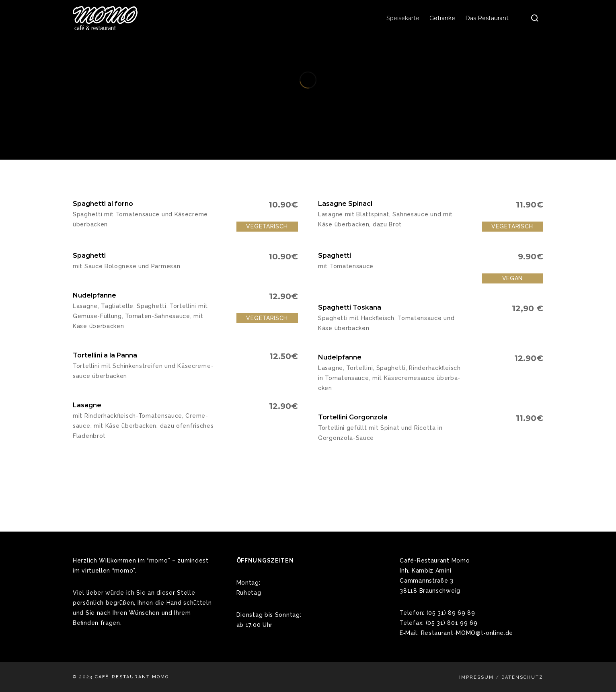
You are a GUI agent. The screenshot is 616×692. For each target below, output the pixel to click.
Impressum (476, 677)
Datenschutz (522, 677)
